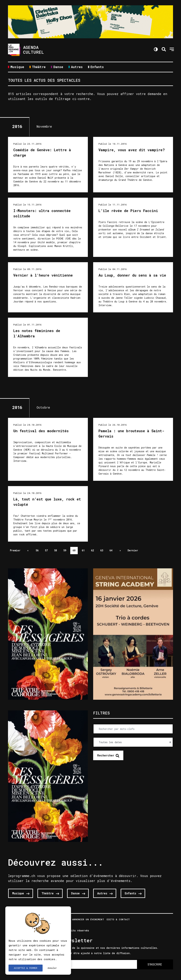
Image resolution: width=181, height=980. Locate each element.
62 (92, 550)
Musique (17, 67)
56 (37, 550)
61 (83, 550)
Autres (77, 67)
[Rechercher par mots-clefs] (133, 729)
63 (102, 550)
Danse (58, 67)
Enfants (97, 67)
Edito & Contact (118, 920)
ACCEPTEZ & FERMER (26, 968)
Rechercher (106, 755)
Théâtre (39, 67)
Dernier (133, 550)
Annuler (52, 968)
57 (46, 550)
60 (74, 550)
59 (65, 550)
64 (111, 550)
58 (56, 550)
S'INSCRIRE (155, 964)
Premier (15, 550)
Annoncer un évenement (88, 920)
